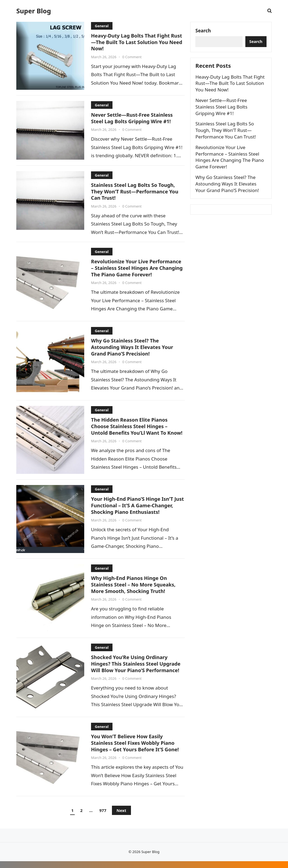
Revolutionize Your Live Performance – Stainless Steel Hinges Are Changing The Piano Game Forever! (138, 267)
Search (204, 31)
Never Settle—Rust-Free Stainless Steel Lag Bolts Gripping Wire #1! (133, 118)
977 (103, 817)
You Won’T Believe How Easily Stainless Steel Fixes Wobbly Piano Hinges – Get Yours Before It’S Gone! (136, 750)
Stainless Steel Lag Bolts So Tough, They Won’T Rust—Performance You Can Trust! (136, 191)
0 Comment (132, 57)
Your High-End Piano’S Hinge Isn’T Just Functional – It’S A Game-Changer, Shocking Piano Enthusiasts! (133, 512)
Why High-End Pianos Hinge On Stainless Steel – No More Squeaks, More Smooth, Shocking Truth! (135, 591)
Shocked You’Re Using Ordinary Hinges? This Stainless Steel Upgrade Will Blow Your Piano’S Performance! (137, 671)
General (102, 26)
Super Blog (34, 11)
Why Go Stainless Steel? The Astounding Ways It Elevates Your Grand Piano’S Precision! (133, 347)
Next (121, 817)
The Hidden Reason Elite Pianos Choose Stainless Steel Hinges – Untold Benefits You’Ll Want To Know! (131, 429)
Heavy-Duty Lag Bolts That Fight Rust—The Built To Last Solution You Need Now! (136, 42)
